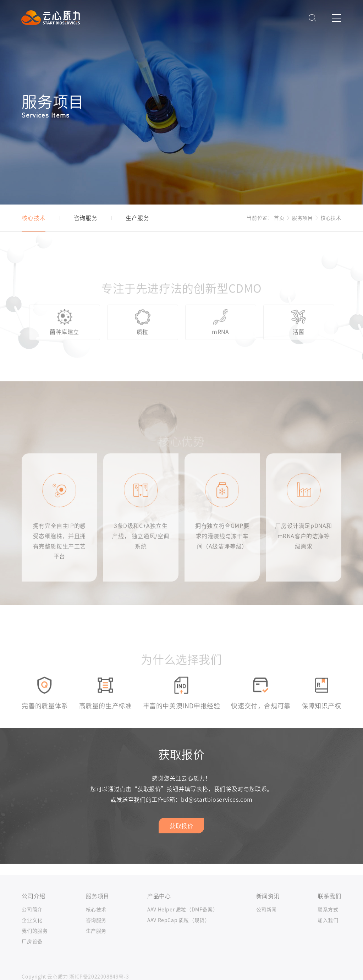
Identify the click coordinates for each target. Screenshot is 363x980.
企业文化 (32, 931)
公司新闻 (266, 921)
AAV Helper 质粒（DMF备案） (183, 921)
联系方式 (328, 921)
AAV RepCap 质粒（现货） (178, 931)
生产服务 (96, 942)
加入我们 (328, 931)
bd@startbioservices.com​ (217, 800)
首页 (279, 218)
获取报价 (181, 826)
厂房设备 (32, 953)
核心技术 (331, 218)
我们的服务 (35, 942)
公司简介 (32, 921)
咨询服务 (96, 931)
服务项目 (302, 218)
